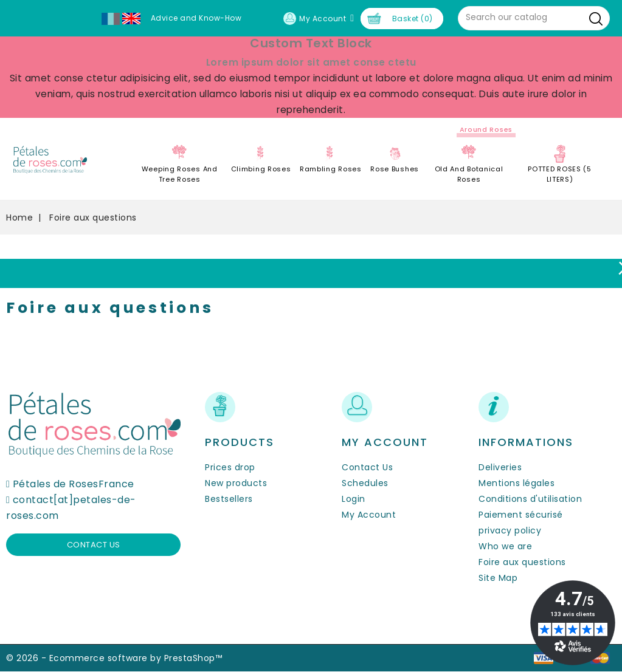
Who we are (505, 546)
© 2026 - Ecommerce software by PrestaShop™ (114, 658)
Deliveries (500, 467)
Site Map (498, 578)
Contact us (94, 545)
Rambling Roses (331, 169)
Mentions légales (517, 483)
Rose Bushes (395, 169)
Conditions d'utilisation (530, 499)
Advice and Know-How (196, 18)
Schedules (365, 483)
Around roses (486, 129)
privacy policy (510, 530)
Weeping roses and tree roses (180, 174)
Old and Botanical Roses (469, 174)
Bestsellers (229, 499)
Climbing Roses (261, 169)
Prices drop (230, 467)
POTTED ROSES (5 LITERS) (560, 174)
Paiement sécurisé (521, 515)
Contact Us (367, 467)
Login (354, 499)
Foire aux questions (522, 562)
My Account (369, 515)
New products (236, 483)
